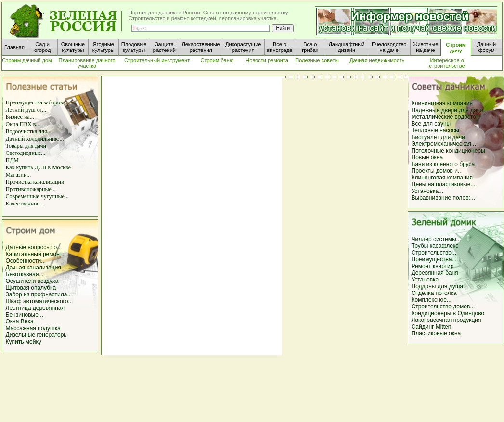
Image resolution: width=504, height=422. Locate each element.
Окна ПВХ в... (23, 124)
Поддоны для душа (437, 286)
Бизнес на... (20, 117)
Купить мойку (24, 342)
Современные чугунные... (37, 196)
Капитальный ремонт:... (37, 254)
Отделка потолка (434, 293)
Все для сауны (431, 124)
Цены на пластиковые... (444, 184)
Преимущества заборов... (37, 102)
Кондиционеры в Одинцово (448, 313)
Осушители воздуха (32, 281)
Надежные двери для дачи (447, 110)
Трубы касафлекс (435, 246)
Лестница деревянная (35, 308)
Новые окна (427, 157)
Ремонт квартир (433, 266)
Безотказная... (25, 274)
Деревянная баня (435, 273)
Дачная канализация (33, 268)
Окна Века (20, 321)
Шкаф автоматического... (39, 301)
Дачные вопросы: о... (34, 247)
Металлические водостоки (447, 117)
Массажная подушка (33, 328)
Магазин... (19, 175)
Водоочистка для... (29, 131)
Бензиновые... (25, 315)
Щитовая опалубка (31, 288)
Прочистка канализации (35, 182)
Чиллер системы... (436, 239)
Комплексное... (432, 300)
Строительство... (434, 253)
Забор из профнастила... (39, 294)
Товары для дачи (26, 146)
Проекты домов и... (437, 171)
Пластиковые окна (436, 333)
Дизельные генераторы (37, 335)
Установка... (428, 191)
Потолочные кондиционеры (448, 151)
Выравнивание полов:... (443, 198)
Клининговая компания (442, 103)
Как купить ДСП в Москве (39, 167)
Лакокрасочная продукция (446, 320)
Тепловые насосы (435, 130)
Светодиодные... (26, 153)
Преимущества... (434, 259)
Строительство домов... (443, 307)
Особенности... (26, 261)
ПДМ (13, 160)
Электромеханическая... (444, 144)
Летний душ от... (26, 110)
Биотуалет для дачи (438, 137)
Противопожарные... (31, 189)
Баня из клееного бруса (443, 164)
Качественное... (25, 204)
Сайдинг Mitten (432, 327)
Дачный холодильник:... (35, 139)
